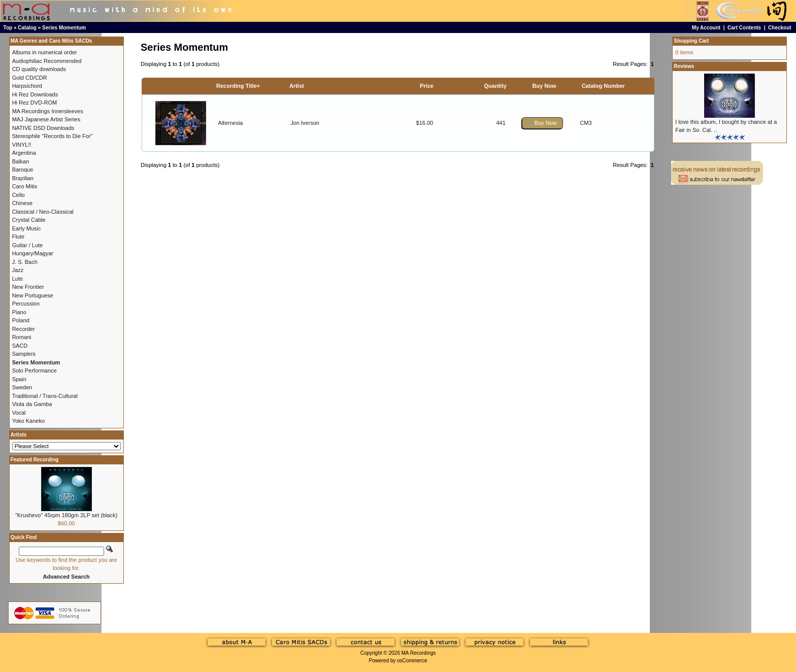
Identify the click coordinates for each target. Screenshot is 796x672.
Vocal (19, 413)
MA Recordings (418, 653)
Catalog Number (603, 86)
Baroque (23, 170)
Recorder (24, 329)
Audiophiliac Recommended (47, 61)
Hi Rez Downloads (35, 94)
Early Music (27, 228)
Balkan (21, 161)
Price (427, 86)
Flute (18, 237)
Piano (19, 312)
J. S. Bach (25, 262)
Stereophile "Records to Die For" (53, 136)
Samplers (24, 354)
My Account (706, 28)
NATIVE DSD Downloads (43, 128)
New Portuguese (33, 295)
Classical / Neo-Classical (43, 212)
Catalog (27, 28)
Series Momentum (64, 28)
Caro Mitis (25, 186)
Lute (18, 279)
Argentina (24, 153)
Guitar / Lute (28, 245)
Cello (19, 195)
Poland (21, 320)
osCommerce (412, 661)
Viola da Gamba (32, 404)
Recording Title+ (238, 86)
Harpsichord (27, 86)
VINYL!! (22, 145)
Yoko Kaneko (28, 421)
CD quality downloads (39, 69)
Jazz (18, 270)
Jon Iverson (305, 123)
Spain (19, 379)
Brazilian (23, 178)
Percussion (26, 304)
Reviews (684, 66)
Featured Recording (35, 460)
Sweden (22, 387)
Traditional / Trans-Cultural (45, 396)
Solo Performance (35, 371)
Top (8, 28)
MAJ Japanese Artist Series (46, 119)
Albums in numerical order (45, 52)
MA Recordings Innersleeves (48, 111)
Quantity (495, 86)
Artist (297, 86)
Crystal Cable (29, 220)
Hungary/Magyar (33, 253)
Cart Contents (744, 28)
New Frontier (28, 287)
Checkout (780, 28)
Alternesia (231, 123)
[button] (542, 123)
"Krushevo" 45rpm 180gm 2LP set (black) (66, 515)
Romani (22, 337)
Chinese (22, 203)
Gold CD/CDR (30, 78)
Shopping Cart (691, 41)
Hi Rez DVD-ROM (35, 103)
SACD (20, 346)
